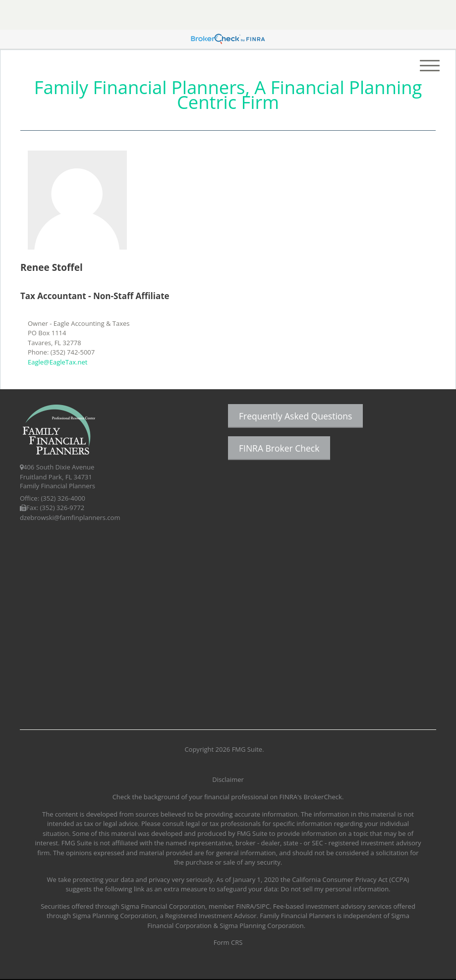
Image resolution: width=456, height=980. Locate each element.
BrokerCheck (323, 797)
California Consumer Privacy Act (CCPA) (350, 879)
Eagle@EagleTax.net (57, 362)
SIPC (263, 906)
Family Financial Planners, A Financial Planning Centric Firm (228, 95)
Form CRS (228, 942)
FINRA (245, 906)
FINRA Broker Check (279, 448)
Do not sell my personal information (335, 889)
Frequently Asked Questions (295, 416)
